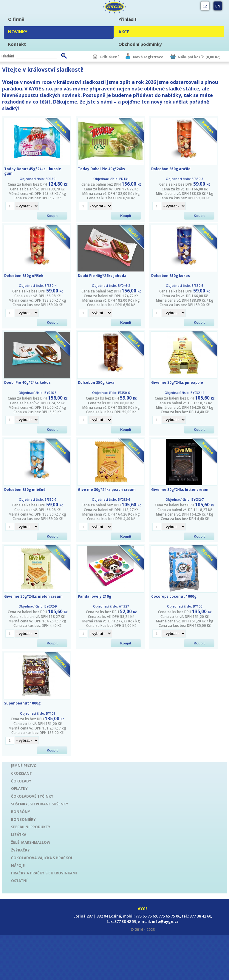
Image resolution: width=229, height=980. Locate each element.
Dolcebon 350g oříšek (24, 276)
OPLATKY (19, 788)
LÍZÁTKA (19, 835)
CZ (205, 6)
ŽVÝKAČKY (20, 850)
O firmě (16, 19)
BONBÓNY (21, 812)
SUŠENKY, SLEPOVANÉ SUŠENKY (40, 804)
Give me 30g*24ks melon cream (33, 596)
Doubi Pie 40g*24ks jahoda (102, 276)
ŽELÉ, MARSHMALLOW (31, 842)
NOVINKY (18, 32)
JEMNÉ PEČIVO (24, 765)
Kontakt (17, 44)
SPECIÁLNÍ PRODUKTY (31, 827)
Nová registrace (148, 57)
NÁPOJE (18, 865)
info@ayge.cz (165, 921)
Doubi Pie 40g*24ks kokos (27, 382)
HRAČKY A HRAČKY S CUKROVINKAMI (44, 873)
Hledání (8, 56)
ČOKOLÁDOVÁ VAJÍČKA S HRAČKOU (42, 858)
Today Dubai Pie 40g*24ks (101, 169)
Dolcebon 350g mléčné (25, 490)
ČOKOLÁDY (21, 781)
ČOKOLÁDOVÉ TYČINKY (32, 796)
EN (218, 6)
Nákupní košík (191, 57)
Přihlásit (127, 19)
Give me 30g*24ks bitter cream (180, 490)
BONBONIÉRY (23, 819)
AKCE (124, 32)
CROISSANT (21, 773)
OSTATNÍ (19, 881)
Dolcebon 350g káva (96, 382)
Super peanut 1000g (22, 703)
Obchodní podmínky (140, 44)
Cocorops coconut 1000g (174, 596)
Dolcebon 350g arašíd (171, 169)
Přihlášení (109, 57)
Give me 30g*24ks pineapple (177, 382)
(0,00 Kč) (213, 57)
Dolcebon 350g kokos (171, 276)
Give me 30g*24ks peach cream (107, 490)
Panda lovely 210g (95, 596)
